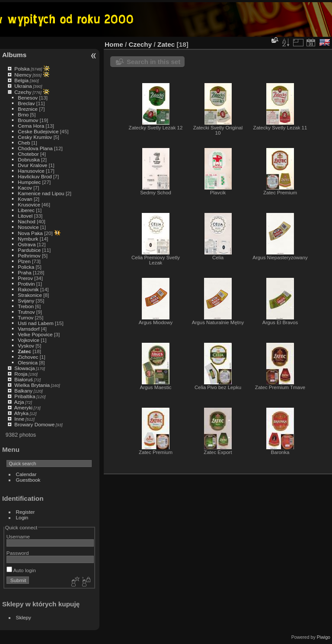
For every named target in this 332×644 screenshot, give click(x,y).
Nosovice (28, 227)
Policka (26, 267)
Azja (19, 402)
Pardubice (29, 250)
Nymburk (28, 239)
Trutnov (26, 312)
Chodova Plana (35, 148)
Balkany (23, 391)
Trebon (26, 306)
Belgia (21, 80)
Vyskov (26, 346)
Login (22, 517)
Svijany (26, 301)
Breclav (26, 103)
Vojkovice (29, 340)
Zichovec (28, 357)
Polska (22, 69)
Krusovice (29, 204)
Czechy (23, 92)
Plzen (24, 261)
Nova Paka (30, 233)
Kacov (25, 188)
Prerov (25, 278)
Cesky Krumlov (35, 137)
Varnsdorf (29, 329)
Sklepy (24, 617)
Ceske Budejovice (38, 131)
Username (18, 536)
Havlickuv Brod (35, 176)
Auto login (21, 570)
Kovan (25, 199)
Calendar (26, 474)
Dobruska (29, 159)
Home (114, 44)
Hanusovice (31, 171)
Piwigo (324, 637)
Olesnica (28, 362)
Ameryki (24, 407)
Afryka (21, 413)
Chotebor (28, 154)
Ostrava (27, 244)
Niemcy (23, 75)
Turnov (26, 317)
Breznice (28, 109)
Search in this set (153, 62)
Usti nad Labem (35, 323)
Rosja (21, 374)
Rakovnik (28, 289)
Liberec (26, 210)
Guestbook (28, 480)
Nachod (27, 221)
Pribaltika (25, 396)
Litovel (25, 216)
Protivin (26, 284)
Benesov (28, 98)
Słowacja (24, 368)
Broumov (28, 120)
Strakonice (30, 295)
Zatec (24, 351)
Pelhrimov (29, 256)
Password (18, 553)
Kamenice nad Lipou (41, 193)
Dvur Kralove (32, 165)
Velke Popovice (35, 334)
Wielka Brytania (32, 385)
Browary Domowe (34, 424)
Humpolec (29, 182)
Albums (14, 55)
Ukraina (23, 86)
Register (26, 512)
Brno (23, 114)
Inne (19, 419)
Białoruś (24, 379)
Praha (24, 272)
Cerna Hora (31, 126)
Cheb (24, 143)
